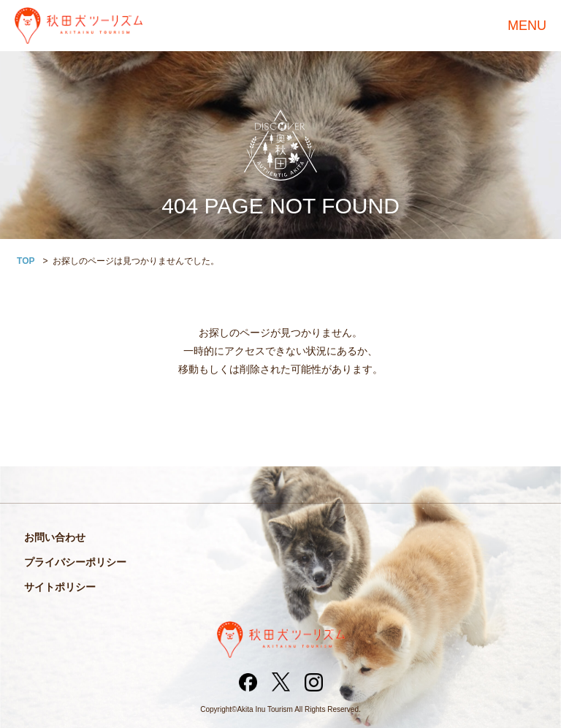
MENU (527, 26)
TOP (26, 261)
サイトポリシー (60, 587)
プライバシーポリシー (75, 562)
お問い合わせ (55, 537)
